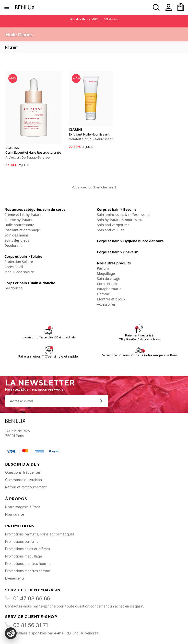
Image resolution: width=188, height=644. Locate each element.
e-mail (60, 633)
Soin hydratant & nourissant (119, 220)
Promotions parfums (22, 541)
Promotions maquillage (23, 556)
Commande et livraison (23, 480)
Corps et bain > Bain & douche (30, 283)
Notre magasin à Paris (23, 507)
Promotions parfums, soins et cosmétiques (40, 534)
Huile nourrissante (19, 225)
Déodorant (13, 245)
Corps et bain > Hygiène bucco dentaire (130, 241)
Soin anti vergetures (113, 225)
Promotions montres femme (28, 571)
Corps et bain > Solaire (23, 256)
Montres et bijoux (111, 299)
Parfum (103, 268)
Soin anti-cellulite (111, 230)
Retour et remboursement (26, 487)
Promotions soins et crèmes (28, 549)
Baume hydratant (18, 220)
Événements (15, 578)
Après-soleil (14, 267)
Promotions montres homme (28, 563)
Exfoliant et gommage (22, 230)
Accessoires (106, 304)
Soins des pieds (17, 240)
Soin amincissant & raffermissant (123, 215)
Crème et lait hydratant (23, 215)
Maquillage (106, 273)
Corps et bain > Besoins (117, 209)
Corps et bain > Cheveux (117, 252)
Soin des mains (17, 235)
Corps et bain (108, 284)
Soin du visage (109, 279)
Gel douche (13, 288)
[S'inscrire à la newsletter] (99, 401)
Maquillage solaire (19, 272)
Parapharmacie (109, 289)
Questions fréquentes (23, 472)
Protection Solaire (19, 262)
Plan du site (15, 514)
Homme (103, 294)
